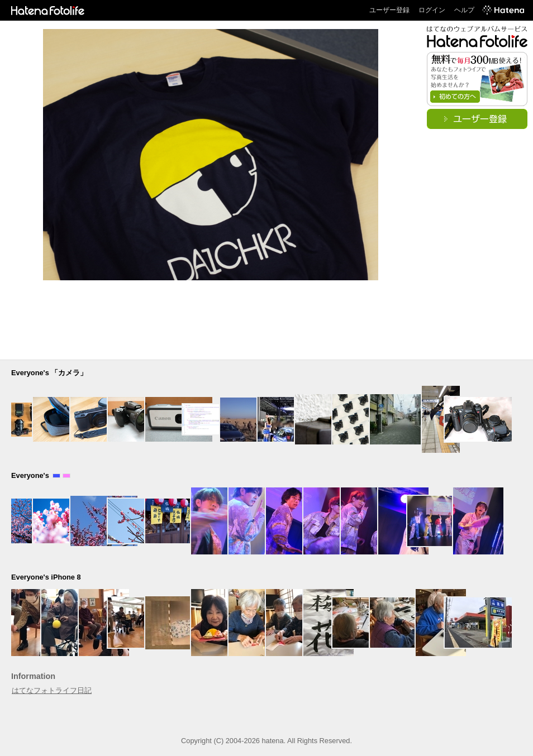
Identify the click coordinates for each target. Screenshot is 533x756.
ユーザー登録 (389, 10)
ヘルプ (464, 10)
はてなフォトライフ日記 (52, 690)
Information (33, 676)
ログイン (432, 10)
